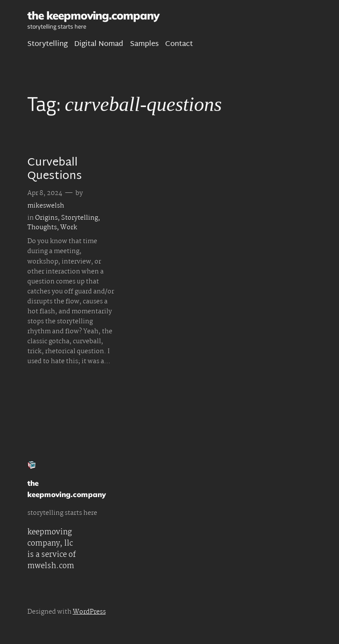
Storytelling (80, 218)
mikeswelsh (46, 206)
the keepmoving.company (93, 15)
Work (69, 228)
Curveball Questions (55, 170)
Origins (46, 218)
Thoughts (42, 228)
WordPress (89, 612)
